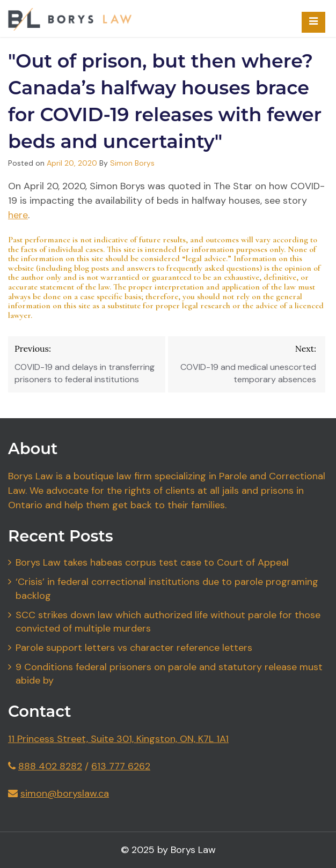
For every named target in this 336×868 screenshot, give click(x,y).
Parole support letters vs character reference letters (134, 648)
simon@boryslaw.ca (65, 793)
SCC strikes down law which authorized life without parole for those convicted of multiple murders (168, 622)
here (18, 215)
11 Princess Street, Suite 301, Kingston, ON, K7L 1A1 (118, 739)
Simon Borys (132, 163)
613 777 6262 (121, 766)
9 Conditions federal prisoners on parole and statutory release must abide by (169, 674)
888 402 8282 (50, 766)
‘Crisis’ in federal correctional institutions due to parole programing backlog (167, 589)
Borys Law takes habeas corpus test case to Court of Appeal (152, 562)
